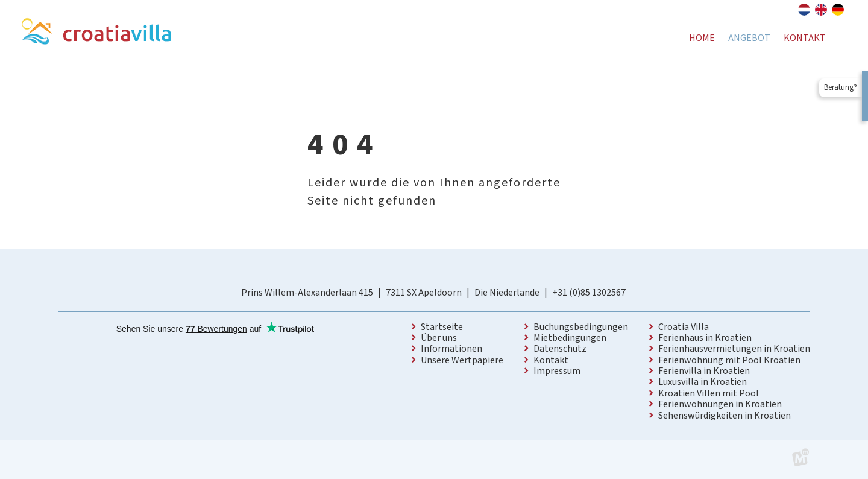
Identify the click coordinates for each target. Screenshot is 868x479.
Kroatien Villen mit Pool (709, 393)
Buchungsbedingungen (581, 327)
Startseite (442, 327)
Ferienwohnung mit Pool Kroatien (729, 360)
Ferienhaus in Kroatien (705, 338)
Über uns (439, 338)
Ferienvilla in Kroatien (704, 371)
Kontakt (551, 360)
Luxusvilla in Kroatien (703, 382)
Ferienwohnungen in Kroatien (720, 404)
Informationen (451, 349)
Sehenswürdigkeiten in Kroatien (725, 416)
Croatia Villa (684, 327)
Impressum (557, 371)
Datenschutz (560, 349)
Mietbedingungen (570, 338)
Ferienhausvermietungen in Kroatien (734, 349)
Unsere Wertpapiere (462, 360)
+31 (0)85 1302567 (589, 293)
